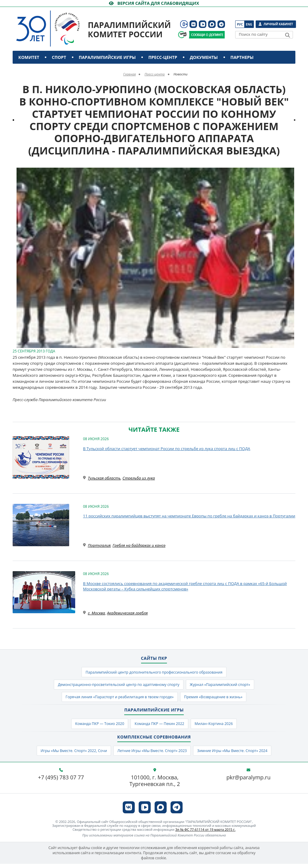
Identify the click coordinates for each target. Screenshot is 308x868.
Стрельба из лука (139, 478)
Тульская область (104, 478)
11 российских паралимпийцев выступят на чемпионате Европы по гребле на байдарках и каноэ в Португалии (189, 516)
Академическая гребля (127, 613)
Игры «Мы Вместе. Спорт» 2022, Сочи (68, 754)
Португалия (99, 545)
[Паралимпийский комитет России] (59, 24)
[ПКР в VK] (193, 24)
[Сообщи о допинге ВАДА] (182, 35)
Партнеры (242, 57)
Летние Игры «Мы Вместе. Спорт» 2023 (152, 754)
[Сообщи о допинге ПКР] (207, 35)
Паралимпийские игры (107, 57)
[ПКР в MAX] (212, 24)
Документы (204, 57)
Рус (240, 24)
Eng (249, 24)
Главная (130, 74)
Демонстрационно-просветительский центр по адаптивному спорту (116, 686)
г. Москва (96, 613)
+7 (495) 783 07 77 (61, 782)
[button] (290, 173)
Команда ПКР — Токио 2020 (95, 727)
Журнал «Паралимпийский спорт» (225, 686)
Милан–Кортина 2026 (218, 727)
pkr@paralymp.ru (249, 782)
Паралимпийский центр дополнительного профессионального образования (154, 672)
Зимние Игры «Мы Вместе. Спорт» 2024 (238, 754)
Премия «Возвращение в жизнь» (217, 699)
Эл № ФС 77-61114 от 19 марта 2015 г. (205, 834)
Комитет (29, 57)
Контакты (31, 70)
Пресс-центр (163, 57)
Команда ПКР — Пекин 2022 (160, 727)
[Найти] (288, 35)
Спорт (59, 57)
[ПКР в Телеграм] (221, 24)
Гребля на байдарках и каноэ (139, 545)
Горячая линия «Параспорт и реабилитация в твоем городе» (117, 699)
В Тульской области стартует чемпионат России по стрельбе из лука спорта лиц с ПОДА (167, 449)
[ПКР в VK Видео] (203, 24)
